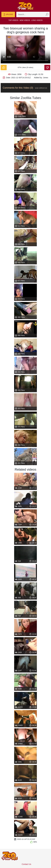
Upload (8, 15)
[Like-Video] (4, 67)
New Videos (25, 20)
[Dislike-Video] (47, 67)
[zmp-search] (33, 14)
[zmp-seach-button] (47, 14)
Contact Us (26, 864)
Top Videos (13, 20)
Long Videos (37, 20)
